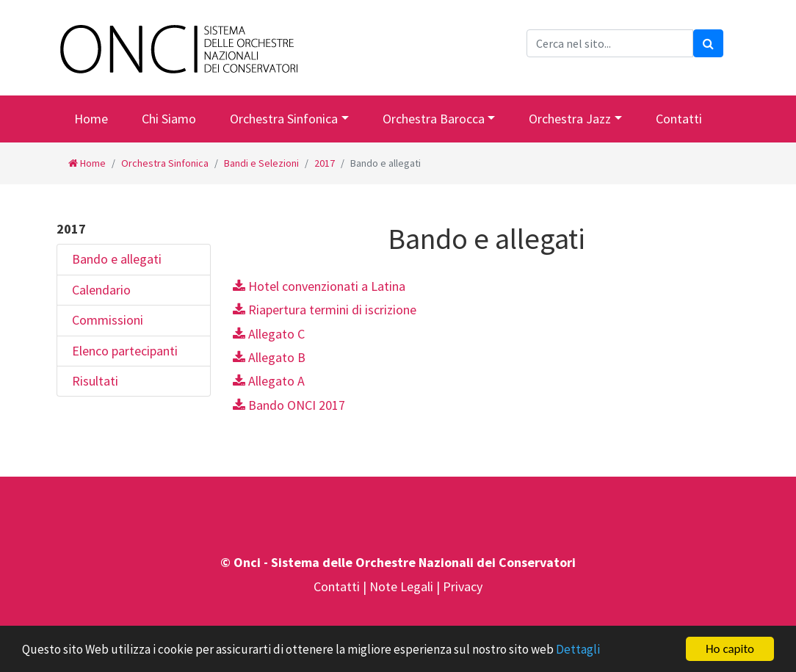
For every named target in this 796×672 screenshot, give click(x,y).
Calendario (101, 290)
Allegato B (269, 357)
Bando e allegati (117, 259)
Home (91, 119)
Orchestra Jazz (570, 119)
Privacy (463, 586)
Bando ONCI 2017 (289, 405)
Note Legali (403, 586)
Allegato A (269, 381)
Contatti (679, 119)
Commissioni (108, 320)
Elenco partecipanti (125, 351)
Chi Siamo (169, 119)
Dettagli (578, 650)
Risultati (95, 381)
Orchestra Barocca (434, 119)
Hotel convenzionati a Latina (319, 286)
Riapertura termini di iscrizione (325, 310)
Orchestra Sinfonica (284, 119)
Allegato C (269, 334)
